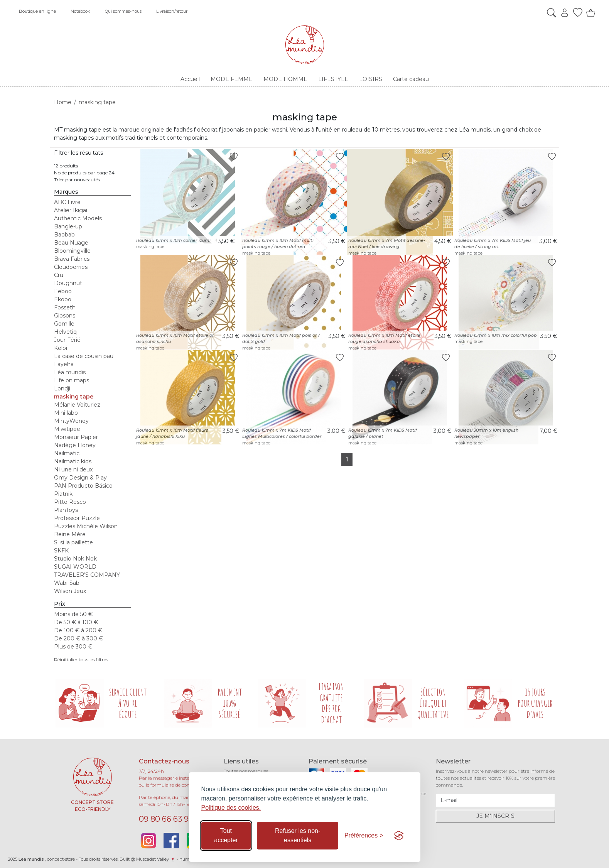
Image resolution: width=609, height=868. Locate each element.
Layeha (64, 364)
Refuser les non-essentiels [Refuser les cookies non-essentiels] (298, 835)
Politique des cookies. (231, 808)
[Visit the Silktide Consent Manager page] (399, 836)
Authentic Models (78, 218)
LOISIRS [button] (371, 79)
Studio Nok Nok (75, 559)
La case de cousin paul (84, 356)
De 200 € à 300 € (78, 638)
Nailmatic (67, 453)
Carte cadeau (411, 79)
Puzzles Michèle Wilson (86, 526)
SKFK (61, 551)
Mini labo (66, 413)
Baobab (64, 235)
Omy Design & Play (80, 478)
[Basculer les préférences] (364, 836)
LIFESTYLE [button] (333, 79)
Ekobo (63, 299)
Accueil (190, 79)
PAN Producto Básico (83, 486)
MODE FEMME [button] (232, 79)
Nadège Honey (75, 445)
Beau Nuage (71, 243)
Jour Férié (67, 340)
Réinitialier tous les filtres (81, 659)
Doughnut (68, 283)
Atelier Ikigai (71, 210)
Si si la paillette (73, 542)
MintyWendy (71, 421)
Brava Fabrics (72, 259)
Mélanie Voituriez (77, 405)
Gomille (64, 324)
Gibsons (65, 316)
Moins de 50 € (73, 614)
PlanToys (66, 510)
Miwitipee (67, 429)
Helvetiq (65, 332)
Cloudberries (71, 267)
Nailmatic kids (73, 461)
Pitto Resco (70, 502)
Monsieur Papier (76, 437)
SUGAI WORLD (75, 567)
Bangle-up (68, 226)
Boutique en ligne (37, 11)
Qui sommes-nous (123, 11)
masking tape (74, 397)
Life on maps (72, 380)
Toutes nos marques (246, 771)
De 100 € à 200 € (78, 630)
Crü (59, 275)
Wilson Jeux (70, 591)
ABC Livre (67, 202)
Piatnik (63, 494)
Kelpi (61, 348)
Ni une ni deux (73, 469)
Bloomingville (72, 251)
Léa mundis (70, 372)
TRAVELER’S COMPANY (87, 575)
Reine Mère (70, 534)
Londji (62, 388)
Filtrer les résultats (78, 153)
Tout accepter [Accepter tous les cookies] (226, 835)
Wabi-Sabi (67, 583)
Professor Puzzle (77, 518)
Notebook (80, 11)
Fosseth (65, 307)
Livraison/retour (172, 11)
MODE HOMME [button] (285, 79)
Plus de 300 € (73, 647)
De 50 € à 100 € (76, 622)
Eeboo (63, 291)
